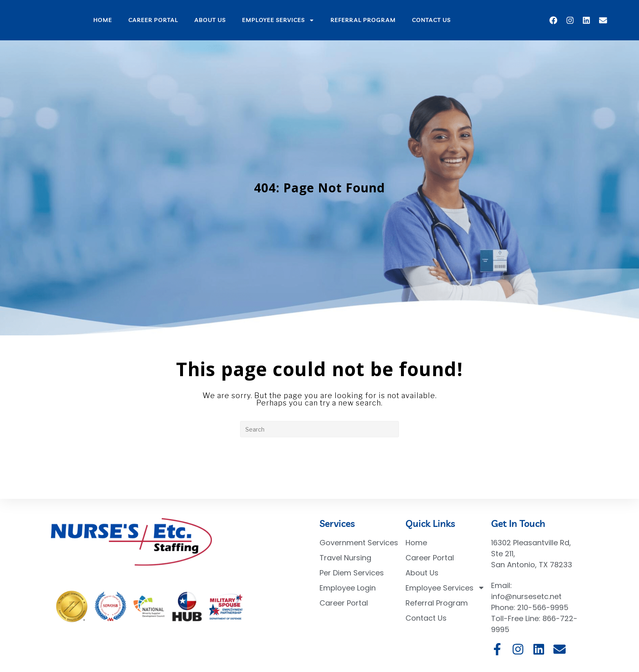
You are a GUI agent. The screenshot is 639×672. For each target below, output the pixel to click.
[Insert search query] (319, 429)
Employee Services (278, 20)
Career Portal (153, 20)
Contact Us (431, 20)
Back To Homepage (320, 470)
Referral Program (363, 20)
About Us (210, 20)
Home (103, 20)
